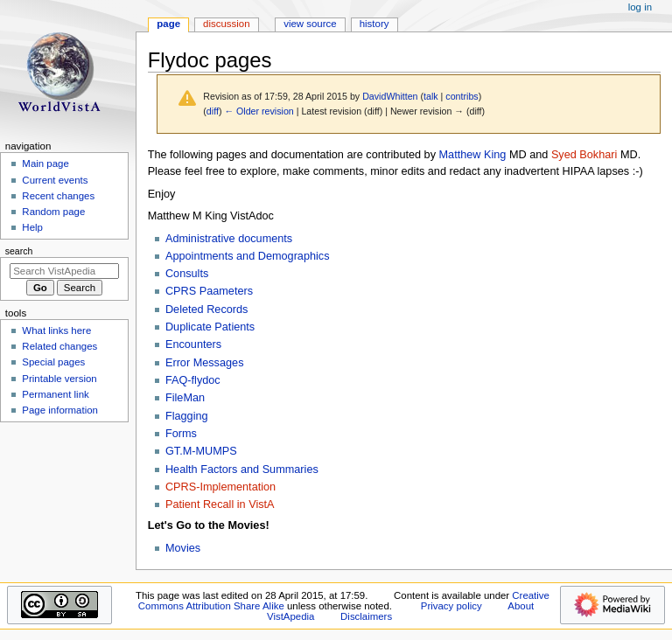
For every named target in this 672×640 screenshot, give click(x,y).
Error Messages (205, 363)
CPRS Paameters (209, 291)
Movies (183, 548)
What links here (56, 330)
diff (213, 111)
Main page (45, 163)
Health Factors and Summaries (242, 470)
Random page (53, 212)
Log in (640, 7)
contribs (462, 96)
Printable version (59, 379)
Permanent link (55, 394)
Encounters (193, 344)
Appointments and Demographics (248, 256)
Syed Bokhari (584, 155)
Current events (55, 180)
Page (168, 24)
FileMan (185, 398)
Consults (187, 274)
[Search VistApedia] (64, 271)
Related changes (59, 346)
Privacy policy (451, 606)
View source (310, 24)
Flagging (187, 416)
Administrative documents (229, 239)
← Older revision (259, 111)
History (374, 24)
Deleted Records (207, 310)
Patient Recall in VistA (220, 504)
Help (32, 227)
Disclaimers (366, 616)
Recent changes (58, 196)
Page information (60, 410)
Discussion (226, 24)
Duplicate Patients (210, 327)
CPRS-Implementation (220, 487)
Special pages (53, 362)
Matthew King (473, 155)
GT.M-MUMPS (201, 451)
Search (19, 251)
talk (431, 96)
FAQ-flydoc (193, 380)
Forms (181, 434)
